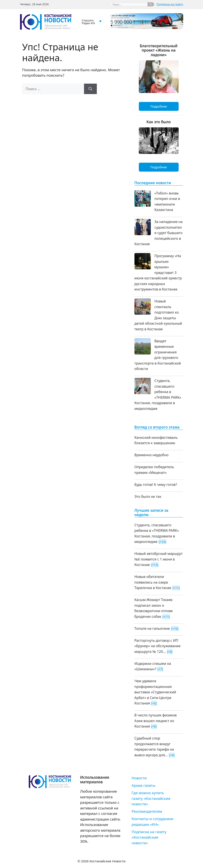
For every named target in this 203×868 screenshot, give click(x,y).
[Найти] (151, 4)
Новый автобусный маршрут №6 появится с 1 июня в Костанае (159, 559)
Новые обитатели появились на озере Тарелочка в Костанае (153, 582)
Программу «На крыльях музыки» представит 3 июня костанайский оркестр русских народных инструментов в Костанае (158, 273)
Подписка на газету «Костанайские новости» (149, 837)
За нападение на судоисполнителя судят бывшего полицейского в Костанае (159, 233)
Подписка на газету (170, 4)
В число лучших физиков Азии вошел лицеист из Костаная (156, 721)
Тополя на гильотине (152, 628)
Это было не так (148, 496)
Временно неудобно (152, 455)
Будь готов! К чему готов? (156, 485)
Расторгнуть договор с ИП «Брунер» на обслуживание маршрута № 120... (158, 646)
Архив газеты (143, 785)
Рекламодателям (147, 811)
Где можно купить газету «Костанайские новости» (151, 798)
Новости (139, 778)
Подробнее (159, 106)
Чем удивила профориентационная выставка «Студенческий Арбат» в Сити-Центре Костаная (155, 692)
